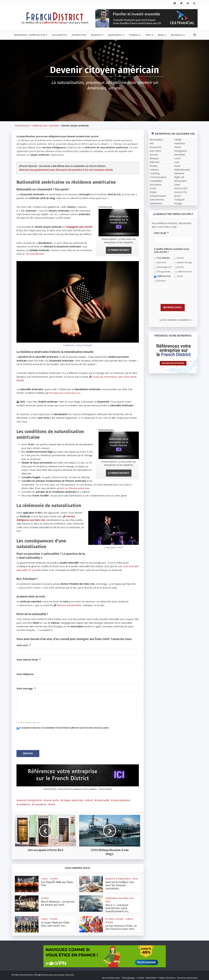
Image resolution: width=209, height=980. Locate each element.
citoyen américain (73, 799)
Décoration (156, 185)
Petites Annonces (167, 976)
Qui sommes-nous (111, 976)
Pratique (134, 35)
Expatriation (115, 35)
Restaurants (180, 181)
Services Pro (181, 192)
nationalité (103, 799)
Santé (177, 185)
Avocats (154, 155)
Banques (154, 158)
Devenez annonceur (187, 976)
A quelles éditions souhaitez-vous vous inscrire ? (171, 251)
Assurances (156, 147)
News (161, 35)
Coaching (155, 173)
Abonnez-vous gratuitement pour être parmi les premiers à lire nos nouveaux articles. (66, 170)
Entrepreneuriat (158, 196)
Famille (178, 140)
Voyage (178, 203)
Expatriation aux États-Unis (120, 896)
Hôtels (178, 147)
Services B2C (181, 188)
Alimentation (156, 140)
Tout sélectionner (164, 258)
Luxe (177, 162)
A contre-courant (114, 917)
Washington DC (164, 267)
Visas (135, 877)
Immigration (181, 151)
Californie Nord (184, 272)
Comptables (156, 181)
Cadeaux (154, 170)
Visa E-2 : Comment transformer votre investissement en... (117, 906)
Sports (178, 196)
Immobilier (180, 155)
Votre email (161, 233)
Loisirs (44, 877)
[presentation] (41, 738)
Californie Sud (39, 126)
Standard (54, 126)
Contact (140, 976)
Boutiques (177, 35)
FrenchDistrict (22, 126)
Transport (179, 200)
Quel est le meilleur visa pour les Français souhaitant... (120, 884)
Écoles (153, 188)
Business (96, 35)
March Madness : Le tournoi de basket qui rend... (58, 902)
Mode (177, 166)
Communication (158, 177)
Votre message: (26, 689)
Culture (129, 917)
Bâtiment (155, 162)
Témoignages (128, 976)
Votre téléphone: (25, 674)
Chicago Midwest (164, 272)
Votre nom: (24, 645)
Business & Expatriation (118, 877)
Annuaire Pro (59, 35)
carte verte (52, 799)
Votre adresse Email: (29, 660)
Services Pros (79, 35)
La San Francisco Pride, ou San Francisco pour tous (121, 926)
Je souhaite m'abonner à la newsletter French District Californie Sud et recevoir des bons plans (64, 728)
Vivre (148, 35)
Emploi (153, 192)
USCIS (120, 548)
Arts (152, 143)
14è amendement (35, 254)
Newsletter (151, 976)
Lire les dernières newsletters (176, 318)
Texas (180, 276)
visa (53, 803)
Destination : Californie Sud (29, 35)
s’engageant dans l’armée (79, 227)
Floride (180, 258)
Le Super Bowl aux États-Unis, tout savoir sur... (56, 922)
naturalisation (122, 799)
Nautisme (179, 173)
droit (90, 799)
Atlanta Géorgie (185, 262)
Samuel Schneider (84, 345)
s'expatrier (40, 803)
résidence (24, 803)
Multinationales (182, 170)
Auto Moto (155, 151)
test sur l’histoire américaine (75, 488)
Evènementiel (157, 200)
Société (54, 877)
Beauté (153, 166)
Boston (181, 267)
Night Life (179, 177)
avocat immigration (30, 799)
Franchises (180, 143)
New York (161, 262)
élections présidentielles (69, 605)
